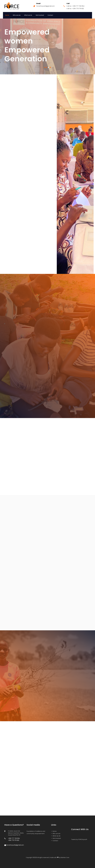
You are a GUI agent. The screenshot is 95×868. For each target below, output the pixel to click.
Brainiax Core (65, 857)
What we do (28, 15)
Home (7, 15)
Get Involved (40, 15)
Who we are (17, 15)
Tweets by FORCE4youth (79, 839)
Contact (50, 15)
